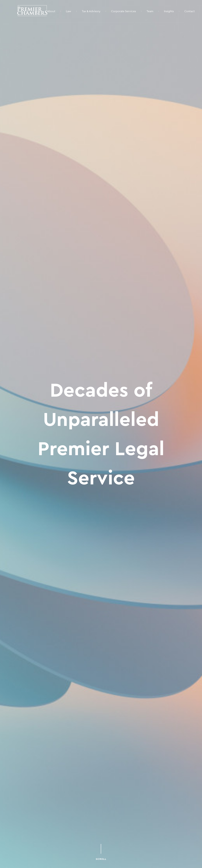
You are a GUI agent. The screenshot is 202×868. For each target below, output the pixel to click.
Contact (190, 11)
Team (150, 11)
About (51, 11)
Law (69, 11)
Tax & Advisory (91, 11)
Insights (169, 11)
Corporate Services (124, 11)
